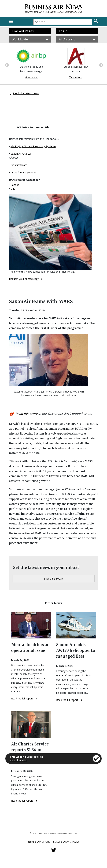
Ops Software (19, 165)
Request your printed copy (26, 279)
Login (63, 31)
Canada (15, 185)
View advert (31, 77)
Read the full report (24, 698)
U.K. (13, 189)
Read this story (26, 414)
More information (19, 760)
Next (101, 65)
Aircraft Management (23, 172)
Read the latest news (24, 93)
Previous (6, 65)
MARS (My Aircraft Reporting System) (33, 146)
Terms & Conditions (39, 842)
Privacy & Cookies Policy (66, 842)
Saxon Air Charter (21, 154)
